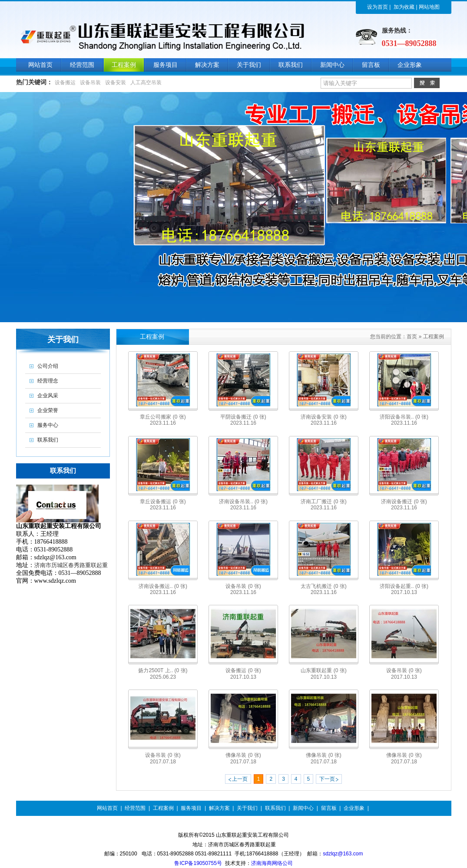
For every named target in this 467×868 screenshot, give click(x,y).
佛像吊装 (243, 755)
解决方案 (219, 808)
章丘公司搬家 (163, 417)
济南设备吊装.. (243, 502)
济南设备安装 (323, 417)
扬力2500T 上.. (163, 670)
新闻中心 (303, 808)
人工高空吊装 (146, 83)
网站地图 (429, 7)
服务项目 (191, 808)
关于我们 (247, 808)
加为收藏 (404, 7)
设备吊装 (90, 83)
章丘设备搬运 (163, 502)
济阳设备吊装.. (404, 417)
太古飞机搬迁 (323, 586)
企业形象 (354, 808)
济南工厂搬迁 (323, 502)
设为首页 (378, 7)
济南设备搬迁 (404, 502)
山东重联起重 (323, 670)
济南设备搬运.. (163, 586)
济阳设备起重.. (404, 586)
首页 (412, 337)
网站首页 (107, 808)
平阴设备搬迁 (243, 417)
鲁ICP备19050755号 (198, 863)
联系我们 (275, 808)
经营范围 (135, 808)
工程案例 (434, 337)
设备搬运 (65, 83)
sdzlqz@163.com (343, 854)
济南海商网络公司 (272, 863)
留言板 (329, 808)
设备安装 (116, 83)
